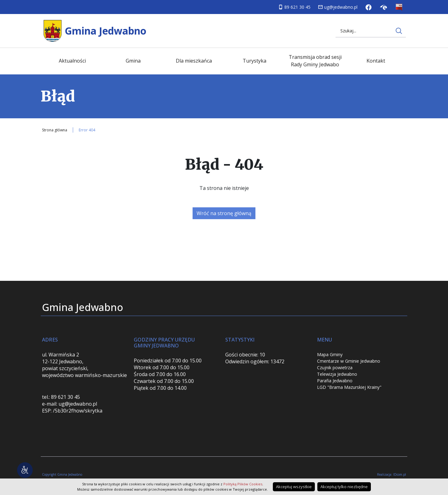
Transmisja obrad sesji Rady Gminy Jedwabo (315, 61)
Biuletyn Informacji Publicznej (399, 7)
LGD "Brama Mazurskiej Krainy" (349, 387)
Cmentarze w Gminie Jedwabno (349, 361)
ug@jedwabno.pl (341, 7)
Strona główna (55, 130)
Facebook (369, 7)
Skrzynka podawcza (383, 7)
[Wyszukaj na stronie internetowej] (399, 31)
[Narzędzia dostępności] (25, 470)
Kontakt (376, 61)
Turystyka (254, 61)
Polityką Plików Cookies (243, 484)
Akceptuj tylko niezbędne (344, 487)
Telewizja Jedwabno (337, 374)
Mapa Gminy (330, 354)
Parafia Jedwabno (335, 381)
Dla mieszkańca (194, 61)
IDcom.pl (400, 474)
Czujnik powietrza (335, 368)
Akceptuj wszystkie (294, 487)
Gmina (133, 61)
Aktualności (72, 61)
